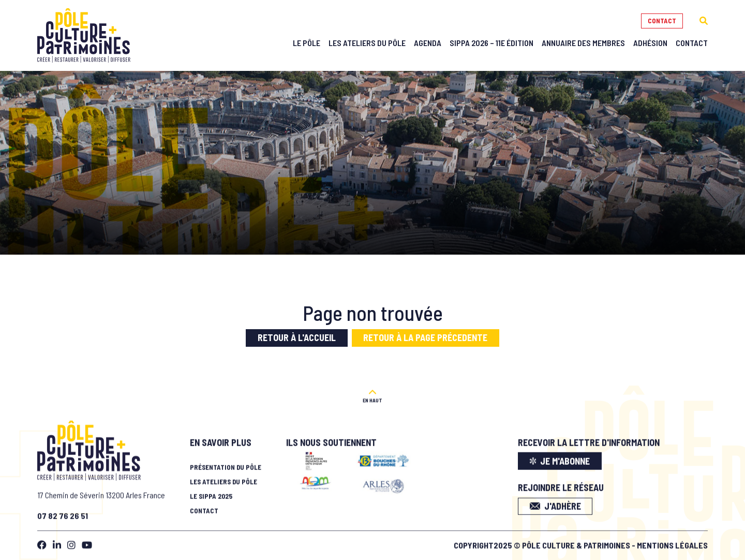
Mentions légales (672, 542)
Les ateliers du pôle (224, 479)
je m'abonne (560, 458)
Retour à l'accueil (297, 337)
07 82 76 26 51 (63, 513)
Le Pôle (307, 43)
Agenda (428, 43)
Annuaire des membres (583, 43)
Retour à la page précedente (425, 337)
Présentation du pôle (226, 465)
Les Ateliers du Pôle (367, 43)
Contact (662, 21)
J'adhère (555, 503)
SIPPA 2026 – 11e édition (491, 43)
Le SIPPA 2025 (211, 494)
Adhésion (650, 43)
